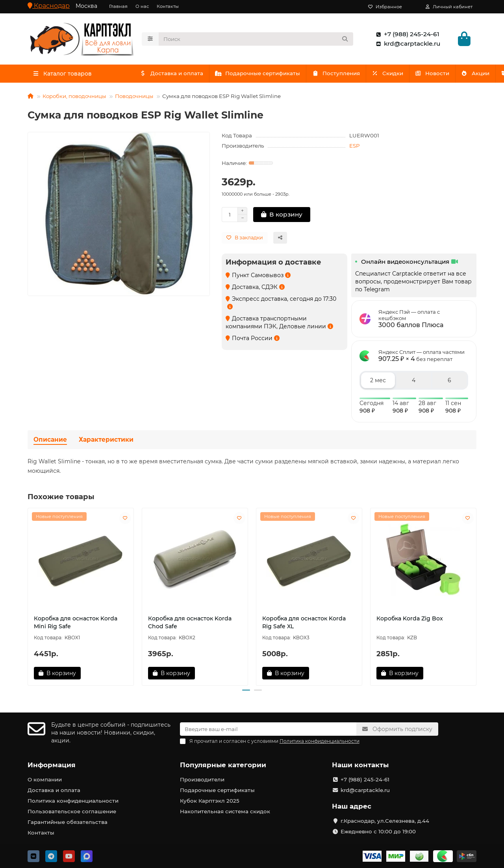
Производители (202, 779)
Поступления (340, 75)
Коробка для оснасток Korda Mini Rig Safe (76, 624)
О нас (142, 6)
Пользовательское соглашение (72, 811)
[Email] (268, 729)
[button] (246, 692)
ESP (355, 147)
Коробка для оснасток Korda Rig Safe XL (304, 624)
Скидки (393, 75)
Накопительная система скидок (225, 811)
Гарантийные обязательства (68, 822)
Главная (118, 6)
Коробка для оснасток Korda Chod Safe (190, 624)
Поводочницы (134, 98)
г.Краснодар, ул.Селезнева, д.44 (385, 821)
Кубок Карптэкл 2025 (210, 801)
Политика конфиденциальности (73, 801)
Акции (436, 75)
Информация (52, 765)
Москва (86, 6)
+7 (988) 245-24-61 (406, 35)
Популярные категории (223, 765)
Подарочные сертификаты (260, 75)
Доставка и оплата (172, 75)
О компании (45, 779)
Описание (50, 441)
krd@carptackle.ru (407, 44)
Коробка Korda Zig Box (410, 620)
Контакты (168, 6)
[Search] (256, 40)
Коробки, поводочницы (74, 98)
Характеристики (106, 441)
